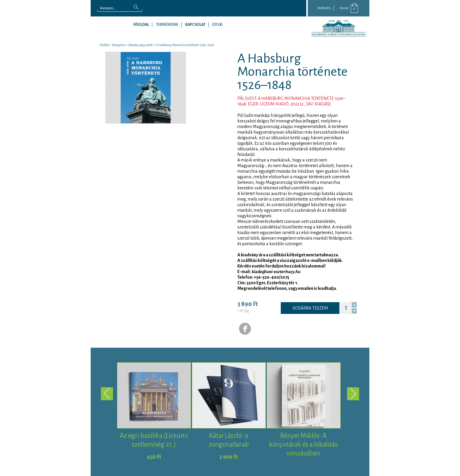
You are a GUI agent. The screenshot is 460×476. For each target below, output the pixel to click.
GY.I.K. (218, 25)
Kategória (119, 45)
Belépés (324, 8)
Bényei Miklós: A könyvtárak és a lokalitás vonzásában (303, 444)
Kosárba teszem (310, 308)
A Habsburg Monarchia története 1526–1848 (185, 45)
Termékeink (167, 25)
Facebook (245, 329)
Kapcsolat (195, 25)
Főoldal (141, 25)
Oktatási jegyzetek (140, 45)
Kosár (344, 8)
